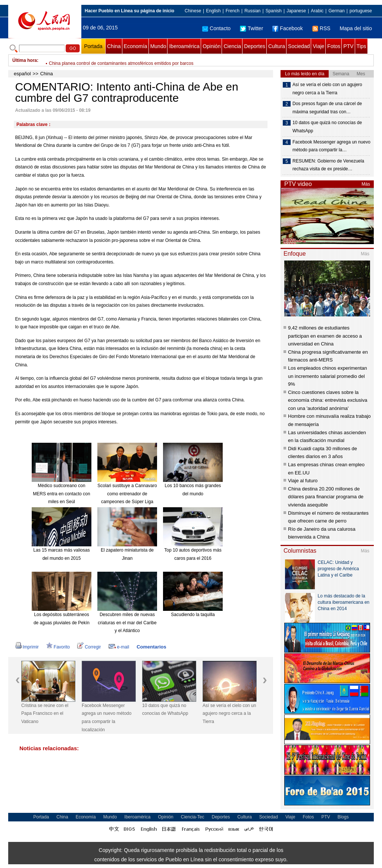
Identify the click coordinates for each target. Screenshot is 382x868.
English (213, 11)
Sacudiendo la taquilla (193, 615)
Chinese (193, 11)
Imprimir (27, 647)
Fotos (334, 46)
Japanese (296, 11)
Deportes (255, 46)
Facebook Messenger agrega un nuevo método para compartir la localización (107, 718)
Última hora (25, 60)
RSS (321, 28)
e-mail (119, 647)
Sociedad (299, 46)
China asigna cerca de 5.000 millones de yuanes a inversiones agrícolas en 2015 (129, 60)
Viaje (318, 46)
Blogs (343, 817)
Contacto (216, 28)
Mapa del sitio (356, 28)
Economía (136, 46)
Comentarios (151, 647)
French (233, 11)
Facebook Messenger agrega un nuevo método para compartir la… (331, 146)
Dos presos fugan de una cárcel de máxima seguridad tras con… (327, 108)
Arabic (317, 11)
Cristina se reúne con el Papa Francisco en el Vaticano (45, 714)
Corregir (89, 647)
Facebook (287, 28)
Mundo (158, 46)
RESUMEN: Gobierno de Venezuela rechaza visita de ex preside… (328, 165)
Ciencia (232, 46)
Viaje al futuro (303, 481)
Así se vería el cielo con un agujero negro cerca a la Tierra (229, 714)
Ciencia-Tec (193, 817)
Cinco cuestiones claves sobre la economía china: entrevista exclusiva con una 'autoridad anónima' (328, 400)
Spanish (274, 11)
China (114, 46)
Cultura (277, 46)
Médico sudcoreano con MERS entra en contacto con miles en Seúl (61, 494)
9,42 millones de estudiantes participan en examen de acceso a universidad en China (325, 336)
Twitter (251, 28)
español (22, 74)
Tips (361, 46)
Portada (93, 46)
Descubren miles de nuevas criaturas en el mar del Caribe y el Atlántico (127, 623)
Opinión (212, 46)
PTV (348, 46)
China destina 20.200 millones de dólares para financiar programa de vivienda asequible (326, 497)
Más (366, 184)
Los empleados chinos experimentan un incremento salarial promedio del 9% (328, 376)
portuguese (361, 11)
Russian (252, 11)
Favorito (58, 647)
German (336, 11)
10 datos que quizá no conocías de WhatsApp (165, 710)
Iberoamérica (184, 46)
